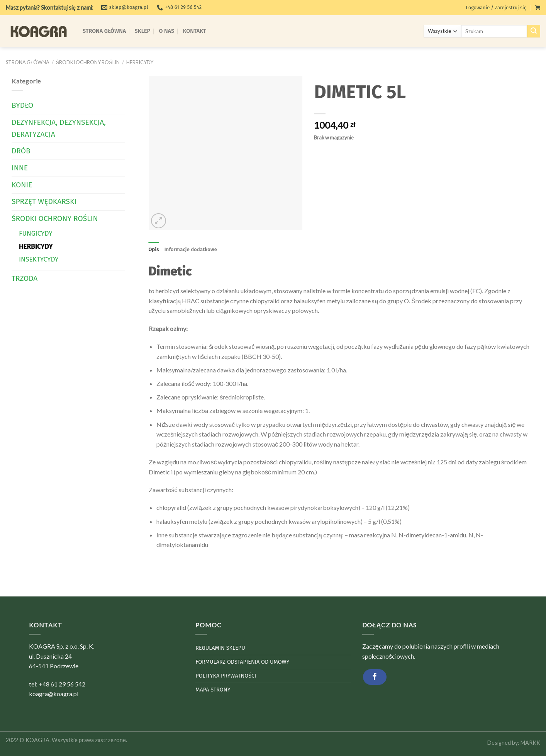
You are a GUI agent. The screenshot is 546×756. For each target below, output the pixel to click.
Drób (21, 151)
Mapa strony (213, 690)
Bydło (22, 105)
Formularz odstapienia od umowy (242, 662)
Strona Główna (104, 31)
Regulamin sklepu (220, 648)
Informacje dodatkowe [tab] (191, 249)
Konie (22, 185)
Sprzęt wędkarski (44, 201)
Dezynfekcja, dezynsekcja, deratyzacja (59, 128)
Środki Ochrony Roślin (88, 62)
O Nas (167, 31)
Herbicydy (140, 62)
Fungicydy (36, 234)
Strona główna (28, 62)
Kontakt (195, 31)
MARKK (530, 743)
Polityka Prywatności (226, 676)
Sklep (143, 31)
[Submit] (534, 31)
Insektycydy (39, 259)
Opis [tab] (154, 249)
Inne (20, 168)
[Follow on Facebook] (375, 677)
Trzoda (25, 278)
